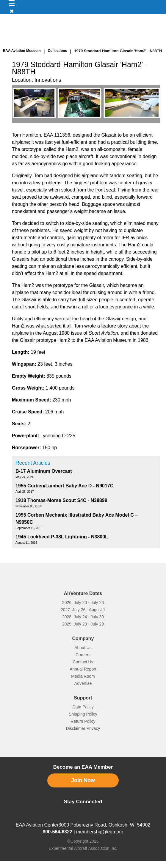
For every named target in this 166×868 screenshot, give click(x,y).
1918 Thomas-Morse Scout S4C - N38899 (61, 500)
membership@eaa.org (100, 832)
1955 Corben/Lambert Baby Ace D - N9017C (64, 486)
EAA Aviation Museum (22, 51)
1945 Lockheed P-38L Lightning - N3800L (62, 537)
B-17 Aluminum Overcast (44, 471)
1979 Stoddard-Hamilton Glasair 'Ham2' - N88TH (118, 51)
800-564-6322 (57, 832)
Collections (58, 51)
